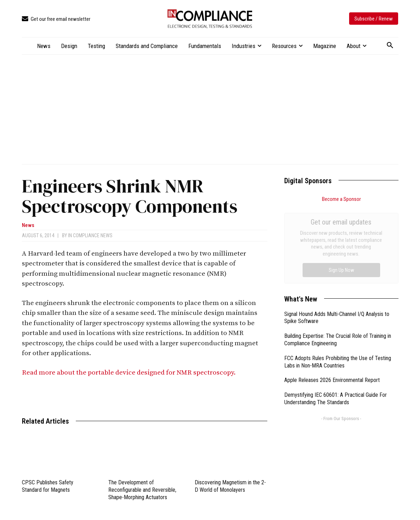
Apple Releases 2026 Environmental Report (332, 301)
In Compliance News (90, 235)
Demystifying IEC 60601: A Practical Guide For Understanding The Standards (336, 319)
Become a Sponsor (341, 199)
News (28, 225)
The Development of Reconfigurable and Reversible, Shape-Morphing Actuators (142, 490)
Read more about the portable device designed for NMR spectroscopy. (130, 373)
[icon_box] (56, 19)
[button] (390, 46)
